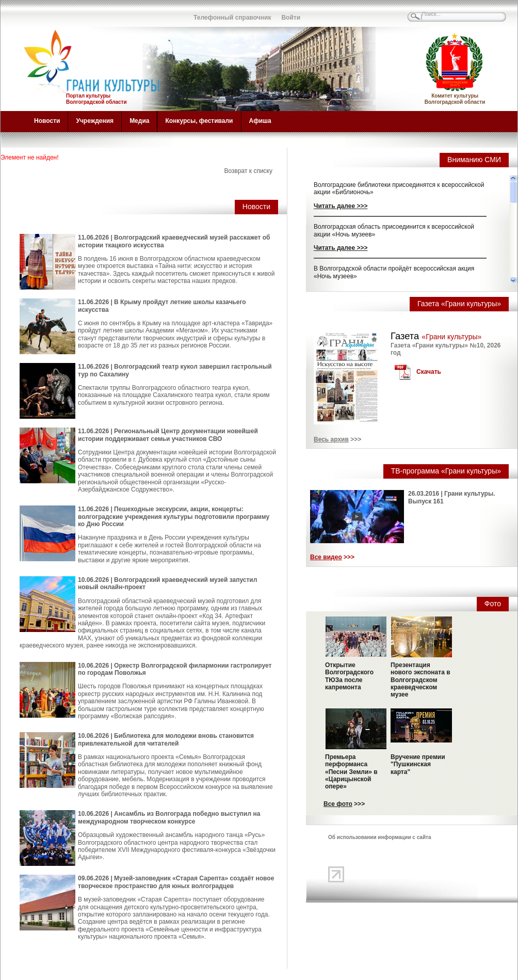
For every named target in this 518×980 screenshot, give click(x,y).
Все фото (338, 804)
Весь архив (331, 439)
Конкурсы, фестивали (199, 121)
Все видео (326, 557)
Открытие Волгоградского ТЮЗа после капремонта (349, 676)
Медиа (139, 121)
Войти (291, 18)
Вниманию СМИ (474, 160)
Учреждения (95, 121)
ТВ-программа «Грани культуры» (446, 471)
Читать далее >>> (341, 206)
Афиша (260, 121)
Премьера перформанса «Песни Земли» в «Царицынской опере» (351, 772)
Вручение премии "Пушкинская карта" (418, 764)
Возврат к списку (248, 171)
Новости (47, 121)
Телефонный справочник (232, 18)
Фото (493, 604)
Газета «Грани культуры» (459, 304)
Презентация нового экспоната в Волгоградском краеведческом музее (420, 680)
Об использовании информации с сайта (380, 837)
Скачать (429, 372)
